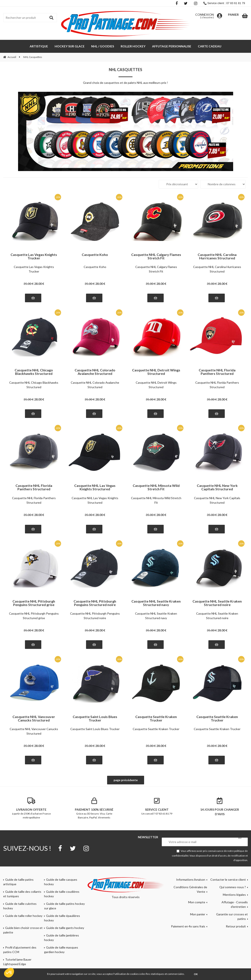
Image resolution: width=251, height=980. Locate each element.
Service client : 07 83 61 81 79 (224, 3)
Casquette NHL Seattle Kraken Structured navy (156, 603)
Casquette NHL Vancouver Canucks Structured (34, 718)
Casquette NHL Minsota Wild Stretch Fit (156, 487)
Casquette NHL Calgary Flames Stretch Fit (156, 256)
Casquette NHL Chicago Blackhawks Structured (34, 372)
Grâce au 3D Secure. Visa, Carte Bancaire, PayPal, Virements (94, 808)
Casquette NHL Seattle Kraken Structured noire (217, 603)
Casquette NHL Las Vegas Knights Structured (95, 487)
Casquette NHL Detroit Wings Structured (156, 372)
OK (196, 974)
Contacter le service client (228, 880)
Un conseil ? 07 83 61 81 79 (157, 806)
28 (39, 284)
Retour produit (236, 926)
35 (29, 284)
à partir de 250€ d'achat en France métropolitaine (31, 808)
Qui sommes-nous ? (233, 887)
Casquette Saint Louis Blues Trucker (95, 718)
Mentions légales (234, 895)
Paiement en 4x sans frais (188, 926)
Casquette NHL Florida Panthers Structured (217, 372)
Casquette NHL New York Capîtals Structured (217, 487)
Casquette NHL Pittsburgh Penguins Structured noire (95, 603)
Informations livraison (191, 880)
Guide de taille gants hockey (65, 928)
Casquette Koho (95, 255)
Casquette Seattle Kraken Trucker (156, 718)
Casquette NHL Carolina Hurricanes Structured (217, 256)
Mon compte (197, 902)
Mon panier (198, 914)
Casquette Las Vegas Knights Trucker (34, 256)
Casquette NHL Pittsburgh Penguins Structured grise (34, 603)
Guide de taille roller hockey (24, 916)
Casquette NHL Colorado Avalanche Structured (95, 372)
